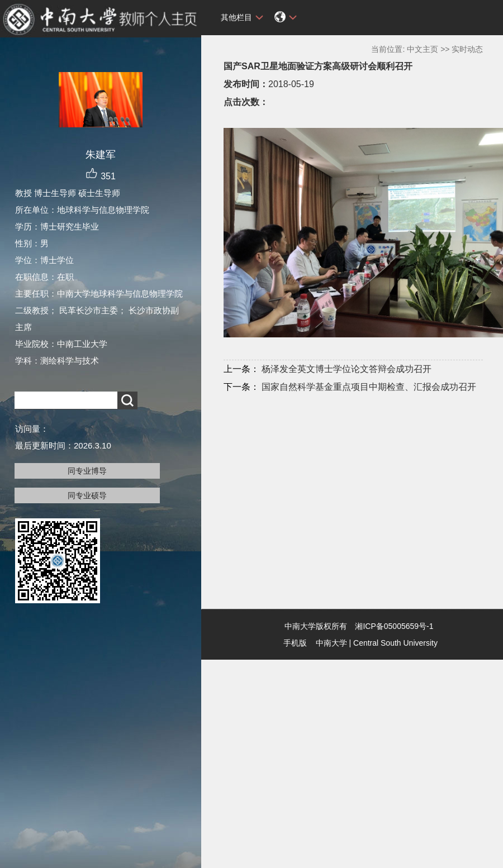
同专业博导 (87, 471)
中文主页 (423, 49)
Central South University (395, 643)
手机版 (295, 643)
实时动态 (467, 49)
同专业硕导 (87, 495)
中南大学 (331, 643)
